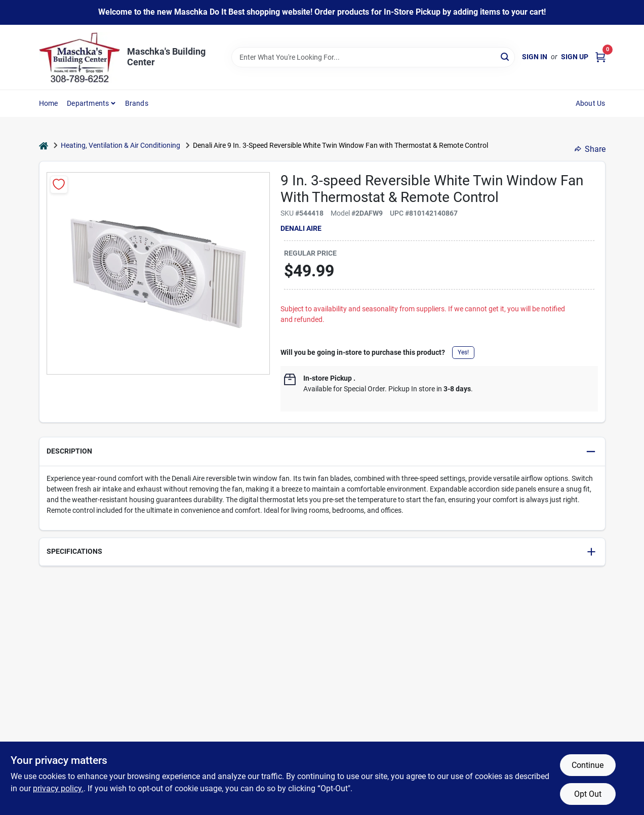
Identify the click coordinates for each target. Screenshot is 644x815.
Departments (88, 103)
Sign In (535, 57)
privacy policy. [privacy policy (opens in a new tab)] (58, 788)
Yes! (463, 352)
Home (49, 103)
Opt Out (588, 794)
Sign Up (575, 57)
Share (590, 149)
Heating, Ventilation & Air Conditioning (120, 145)
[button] (322, 452)
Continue (588, 765)
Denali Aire (301, 228)
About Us (591, 103)
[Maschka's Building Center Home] (80, 57)
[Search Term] (373, 57)
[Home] (44, 146)
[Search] (506, 56)
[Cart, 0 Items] (600, 57)
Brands (137, 103)
